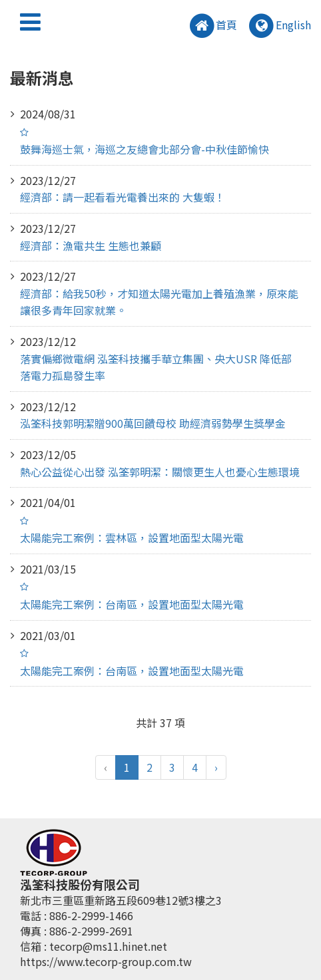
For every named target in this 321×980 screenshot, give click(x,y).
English (279, 26)
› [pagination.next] (216, 767)
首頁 (213, 26)
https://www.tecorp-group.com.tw (106, 961)
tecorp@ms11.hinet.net (108, 946)
